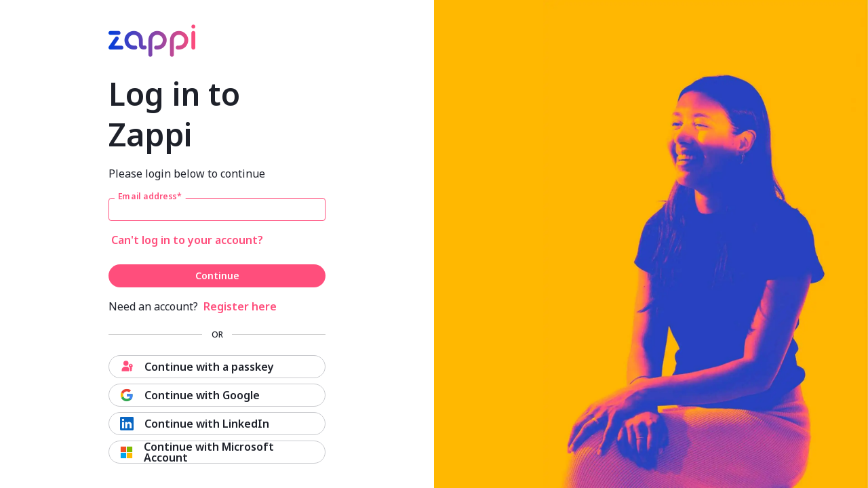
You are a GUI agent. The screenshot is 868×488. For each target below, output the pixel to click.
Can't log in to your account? (187, 240)
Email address (150, 197)
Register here (240, 306)
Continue (217, 276)
